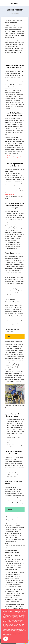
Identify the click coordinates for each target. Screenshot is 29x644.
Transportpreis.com (9, 195)
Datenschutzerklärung (16, 634)
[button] (27, 4)
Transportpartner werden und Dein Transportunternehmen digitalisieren (14, 156)
